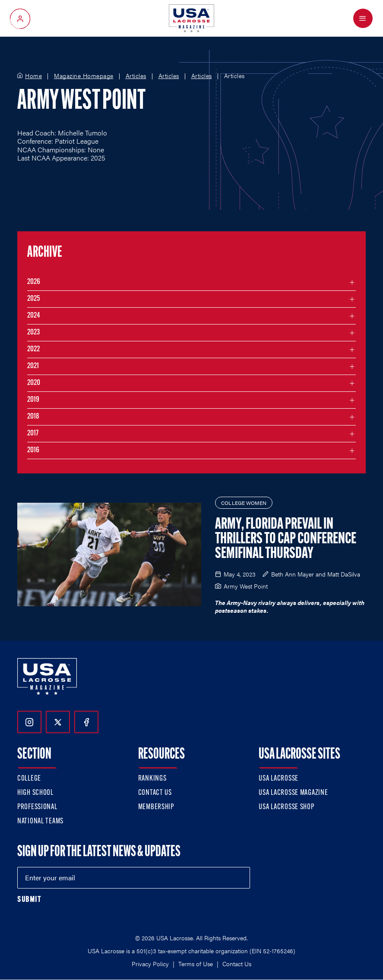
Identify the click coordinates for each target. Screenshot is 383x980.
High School (35, 793)
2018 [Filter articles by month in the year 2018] (33, 417)
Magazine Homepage (84, 76)
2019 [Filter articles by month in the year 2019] (33, 400)
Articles (136, 76)
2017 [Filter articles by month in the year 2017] (33, 433)
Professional (37, 807)
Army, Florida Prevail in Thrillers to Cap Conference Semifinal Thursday (286, 539)
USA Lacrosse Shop (286, 807)
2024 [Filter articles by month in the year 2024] (34, 316)
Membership (156, 807)
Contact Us (155, 793)
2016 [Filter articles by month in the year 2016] (33, 450)
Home (33, 76)
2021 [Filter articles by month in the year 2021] (33, 366)
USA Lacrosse (279, 779)
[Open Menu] (363, 18)
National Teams (40, 821)
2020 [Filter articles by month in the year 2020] (34, 383)
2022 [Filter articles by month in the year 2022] (33, 349)
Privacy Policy (150, 964)
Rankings (152, 779)
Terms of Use (196, 964)
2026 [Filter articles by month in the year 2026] (34, 282)
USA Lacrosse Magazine (293, 793)
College (29, 779)
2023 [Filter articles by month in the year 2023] (33, 332)
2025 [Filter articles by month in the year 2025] (33, 299)
